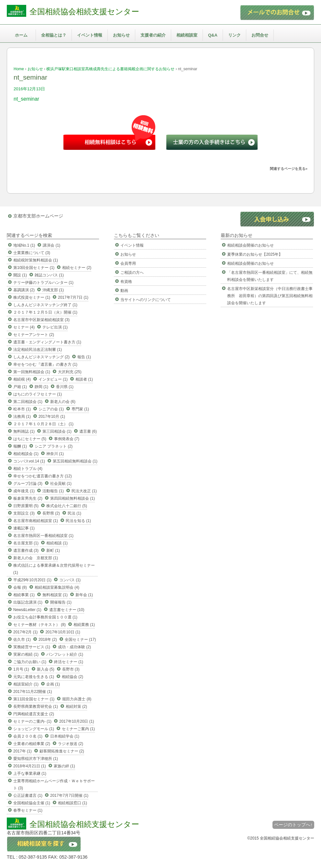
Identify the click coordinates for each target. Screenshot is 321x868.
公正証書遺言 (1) (28, 796)
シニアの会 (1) (51, 409)
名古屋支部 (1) (26, 543)
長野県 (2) (51, 513)
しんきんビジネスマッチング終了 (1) (45, 305)
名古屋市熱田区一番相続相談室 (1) (43, 536)
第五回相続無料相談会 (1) (75, 461)
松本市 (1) (22, 409)
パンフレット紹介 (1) (65, 654)
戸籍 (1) (20, 387)
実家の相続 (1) (26, 654)
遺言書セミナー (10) (67, 610)
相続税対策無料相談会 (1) (36, 260)
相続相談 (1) (57, 543)
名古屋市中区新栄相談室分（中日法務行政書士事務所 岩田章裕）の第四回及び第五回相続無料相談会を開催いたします (270, 296)
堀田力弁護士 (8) (77, 699)
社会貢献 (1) (61, 484)
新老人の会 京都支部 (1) (36, 558)
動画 (124, 291)
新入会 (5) (46, 669)
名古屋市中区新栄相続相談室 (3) (41, 320)
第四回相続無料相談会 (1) (72, 498)
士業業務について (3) (32, 253)
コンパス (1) (70, 580)
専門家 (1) (80, 409)
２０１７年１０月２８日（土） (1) (43, 424)
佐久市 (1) (22, 640)
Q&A (213, 35)
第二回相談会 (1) (28, 402)
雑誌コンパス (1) (49, 275)
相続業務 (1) (84, 625)
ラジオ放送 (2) (71, 744)
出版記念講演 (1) (28, 602)
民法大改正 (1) (84, 491)
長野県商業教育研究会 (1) (36, 707)
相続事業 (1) (24, 595)
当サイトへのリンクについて (146, 300)
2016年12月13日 (29, 89)
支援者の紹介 (153, 35)
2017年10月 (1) (52, 417)
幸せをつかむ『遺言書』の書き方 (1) (45, 364)
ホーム (21, 35)
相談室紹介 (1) (26, 684)
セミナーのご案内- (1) (32, 721)
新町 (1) (53, 551)
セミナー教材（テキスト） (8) (39, 625)
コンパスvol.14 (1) (29, 461)
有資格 (126, 282)
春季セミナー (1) (28, 810)
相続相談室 (187, 35)
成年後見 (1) (24, 491)
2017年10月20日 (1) (77, 721)
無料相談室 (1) (55, 595)
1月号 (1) (21, 669)
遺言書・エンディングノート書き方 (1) (47, 342)
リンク (234, 35)
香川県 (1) (65, 387)
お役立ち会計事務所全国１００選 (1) (45, 617)
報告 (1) (84, 357)
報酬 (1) (20, 446)
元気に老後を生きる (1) (34, 677)
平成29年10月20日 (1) (32, 580)
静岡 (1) (41, 387)
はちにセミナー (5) (30, 439)
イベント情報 (90, 35)
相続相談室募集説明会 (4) (57, 587)
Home (19, 69)
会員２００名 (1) (28, 736)
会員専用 (128, 263)
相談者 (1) (84, 379)
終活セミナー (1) (69, 662)
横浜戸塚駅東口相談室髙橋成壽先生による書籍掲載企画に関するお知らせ (110, 69)
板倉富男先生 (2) (28, 498)
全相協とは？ (54, 35)
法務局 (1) (22, 417)
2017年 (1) (22, 751)
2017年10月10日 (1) (63, 632)
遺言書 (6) (88, 431)
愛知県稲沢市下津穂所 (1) (36, 759)
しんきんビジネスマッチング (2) (41, 357)
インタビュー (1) (53, 379)
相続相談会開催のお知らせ (250, 245)
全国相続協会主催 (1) (32, 803)
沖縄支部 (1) (53, 290)
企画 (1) (53, 684)
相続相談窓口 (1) (72, 803)
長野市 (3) (71, 669)
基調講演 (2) (24, 290)
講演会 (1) (51, 245)
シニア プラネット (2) (54, 446)
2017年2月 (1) (25, 632)
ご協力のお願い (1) (30, 662)
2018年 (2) (48, 640)
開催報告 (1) (61, 602)
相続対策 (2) (76, 707)
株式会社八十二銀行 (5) (67, 506)
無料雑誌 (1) (24, 431)
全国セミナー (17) (80, 640)
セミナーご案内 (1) (78, 729)
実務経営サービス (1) (32, 647)
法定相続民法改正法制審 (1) (38, 350)
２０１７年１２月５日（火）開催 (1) (45, 312)
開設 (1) (20, 275)
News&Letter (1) (27, 610)
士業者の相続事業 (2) (32, 744)
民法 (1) (74, 513)
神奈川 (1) (55, 454)
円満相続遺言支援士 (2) (34, 714)
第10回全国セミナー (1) (34, 268)
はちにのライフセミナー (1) (38, 394)
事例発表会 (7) (67, 439)
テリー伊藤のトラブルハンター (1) (43, 283)
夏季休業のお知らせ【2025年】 (255, 254)
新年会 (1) (84, 595)
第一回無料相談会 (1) (32, 372)
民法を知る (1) (78, 521)
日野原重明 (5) (26, 506)
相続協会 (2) (72, 677)
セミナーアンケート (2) (34, 335)
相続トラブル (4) (28, 469)
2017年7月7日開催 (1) (69, 796)
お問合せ (260, 35)
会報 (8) (20, 587)
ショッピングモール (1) (34, 729)
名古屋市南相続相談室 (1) (36, 521)
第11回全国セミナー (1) (34, 699)
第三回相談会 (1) (57, 431)
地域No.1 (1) (24, 245)
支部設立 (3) (24, 513)
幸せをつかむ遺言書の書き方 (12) (43, 476)
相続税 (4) (22, 379)
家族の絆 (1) (64, 766)
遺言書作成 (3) (26, 551)
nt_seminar (26, 99)
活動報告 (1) (53, 491)
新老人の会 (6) (63, 402)
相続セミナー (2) (77, 268)
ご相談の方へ (132, 273)
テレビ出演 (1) (55, 327)
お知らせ (121, 35)
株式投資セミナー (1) (32, 297)
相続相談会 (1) (26, 454)
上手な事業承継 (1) (30, 773)
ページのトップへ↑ (293, 825)
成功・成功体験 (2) (74, 647)
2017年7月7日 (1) (73, 297)
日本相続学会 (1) (65, 736)
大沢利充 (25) (70, 372)
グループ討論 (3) (28, 484)
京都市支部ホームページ (38, 216)
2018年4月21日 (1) (30, 766)
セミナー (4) (24, 327)
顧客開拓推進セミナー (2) (62, 751)
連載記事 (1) (24, 528)
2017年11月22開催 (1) (33, 692)
